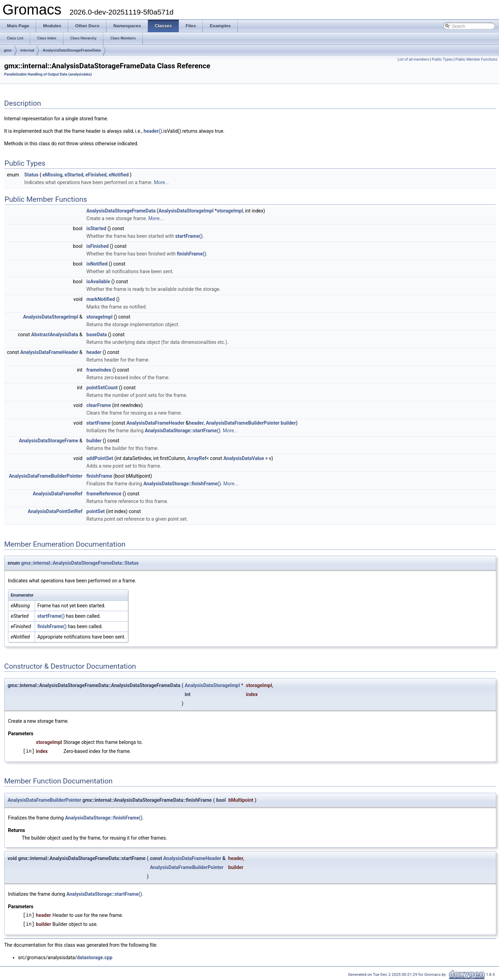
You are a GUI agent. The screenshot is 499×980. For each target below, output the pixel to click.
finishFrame (99, 476)
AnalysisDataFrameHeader (49, 352)
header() (153, 131)
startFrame (98, 423)
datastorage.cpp (95, 957)
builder (288, 423)
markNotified (100, 299)
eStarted (74, 175)
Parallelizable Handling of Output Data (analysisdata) (48, 74)
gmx (8, 50)
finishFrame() (191, 254)
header (94, 352)
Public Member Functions (476, 59)
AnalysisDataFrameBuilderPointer (243, 423)
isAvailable (98, 281)
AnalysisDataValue (244, 458)
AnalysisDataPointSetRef (55, 511)
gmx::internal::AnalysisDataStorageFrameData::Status (80, 563)
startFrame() (189, 236)
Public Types (442, 59)
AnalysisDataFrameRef (57, 494)
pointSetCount (102, 388)
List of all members (413, 59)
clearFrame (99, 405)
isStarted (96, 228)
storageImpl (230, 211)
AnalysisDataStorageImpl (186, 211)
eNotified (119, 175)
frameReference (104, 494)
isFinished (97, 246)
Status (31, 175)
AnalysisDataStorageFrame (49, 441)
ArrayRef (197, 458)
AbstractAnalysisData (55, 335)
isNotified (97, 264)
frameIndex (99, 370)
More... (161, 182)
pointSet (95, 511)
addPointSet (100, 458)
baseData (97, 335)
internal (27, 50)
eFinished (96, 175)
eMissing (52, 175)
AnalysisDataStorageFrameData (72, 50)
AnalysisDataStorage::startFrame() (183, 431)
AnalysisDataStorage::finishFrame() (182, 484)
